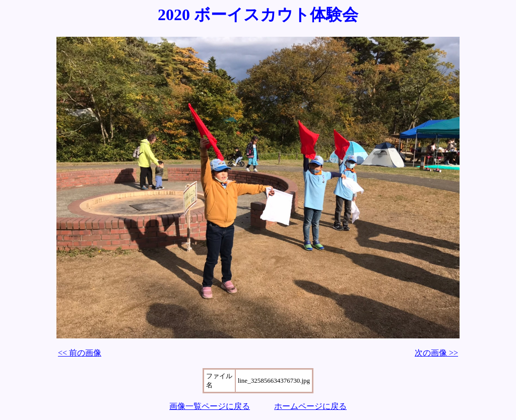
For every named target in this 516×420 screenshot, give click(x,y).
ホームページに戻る (310, 406)
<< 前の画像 (80, 353)
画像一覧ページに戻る (210, 406)
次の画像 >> (436, 353)
